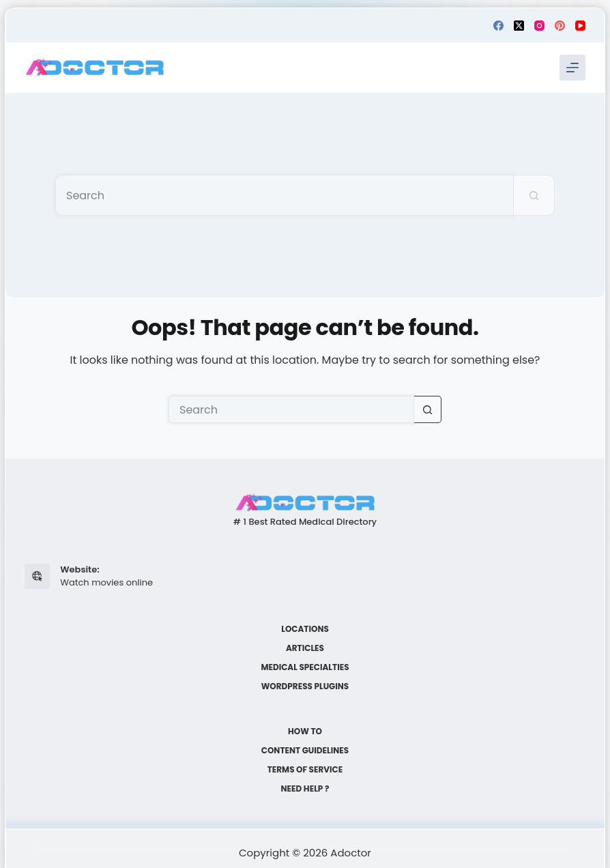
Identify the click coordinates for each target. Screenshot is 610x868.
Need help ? (305, 789)
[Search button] (534, 195)
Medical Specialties (305, 667)
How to (305, 732)
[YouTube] (580, 26)
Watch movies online (106, 582)
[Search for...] (285, 195)
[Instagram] (539, 26)
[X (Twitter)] (519, 26)
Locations (305, 629)
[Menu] (572, 68)
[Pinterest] (560, 26)
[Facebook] (498, 26)
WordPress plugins (305, 686)
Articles (305, 648)
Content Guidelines (305, 751)
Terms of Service (305, 770)
